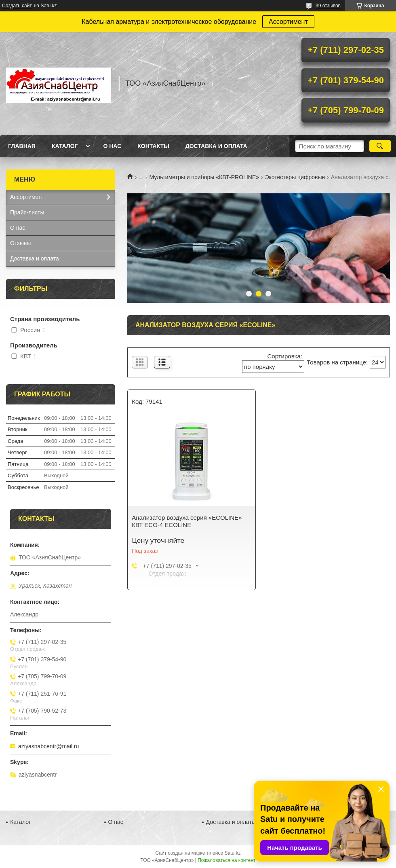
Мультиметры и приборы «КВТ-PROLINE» (204, 177)
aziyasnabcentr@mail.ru (48, 746)
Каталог (65, 146)
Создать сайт (17, 6)
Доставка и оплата (216, 146)
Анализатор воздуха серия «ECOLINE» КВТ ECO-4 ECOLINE (187, 521)
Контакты (153, 146)
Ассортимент (288, 22)
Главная (22, 146)
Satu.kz (232, 853)
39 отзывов (328, 6)
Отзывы (20, 243)
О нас (112, 146)
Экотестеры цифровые (295, 177)
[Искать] (380, 146)
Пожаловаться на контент (226, 860)
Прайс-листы (27, 212)
